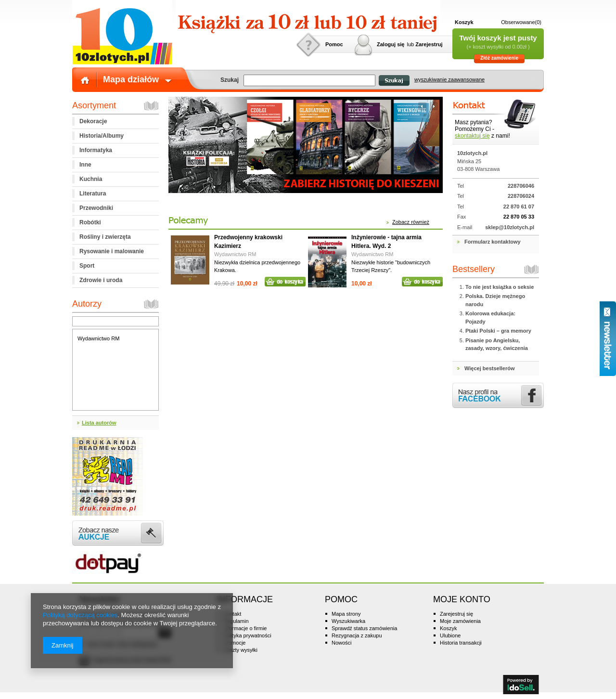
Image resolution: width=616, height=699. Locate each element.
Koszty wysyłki (240, 650)
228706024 (521, 196)
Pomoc (334, 44)
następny (433, 106)
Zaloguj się (391, 44)
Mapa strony (346, 614)
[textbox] (309, 80)
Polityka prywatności (247, 635)
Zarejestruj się (456, 614)
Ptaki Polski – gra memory (498, 331)
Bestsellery (474, 269)
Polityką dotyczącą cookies (80, 615)
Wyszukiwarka (348, 621)
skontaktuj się (472, 136)
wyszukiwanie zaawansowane (449, 79)
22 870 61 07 (519, 207)
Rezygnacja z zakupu (357, 635)
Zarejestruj (429, 44)
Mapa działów (131, 79)
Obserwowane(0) (521, 22)
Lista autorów (99, 423)
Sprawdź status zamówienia (364, 628)
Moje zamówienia (460, 621)
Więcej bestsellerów (489, 368)
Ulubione (450, 635)
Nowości (342, 643)
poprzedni (422, 106)
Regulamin (236, 621)
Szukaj (394, 81)
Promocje (234, 643)
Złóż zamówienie (499, 58)
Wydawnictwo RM (98, 338)
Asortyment (94, 105)
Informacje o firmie (245, 628)
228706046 (521, 186)
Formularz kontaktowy (493, 242)
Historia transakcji (461, 643)
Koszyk (464, 22)
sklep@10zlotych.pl (510, 227)
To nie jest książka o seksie (500, 287)
